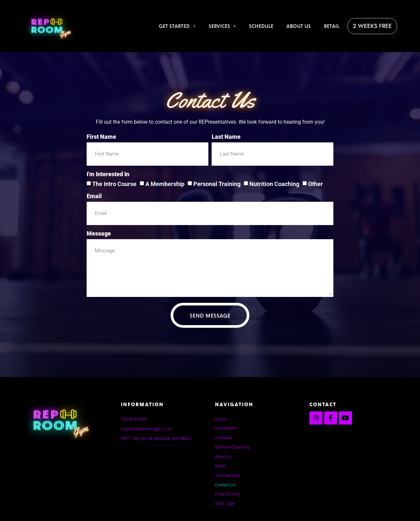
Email (94, 196)
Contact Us (225, 485)
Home (221, 419)
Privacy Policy (228, 494)
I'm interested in (108, 174)
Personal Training (217, 184)
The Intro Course (114, 184)
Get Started (181, 25)
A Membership (165, 184)
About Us (302, 25)
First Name (101, 137)
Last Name (226, 137)
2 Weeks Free (374, 26)
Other (315, 184)
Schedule (265, 25)
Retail (335, 25)
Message (99, 234)
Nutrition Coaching (274, 184)
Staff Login (225, 503)
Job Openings (228, 475)
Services (226, 25)
